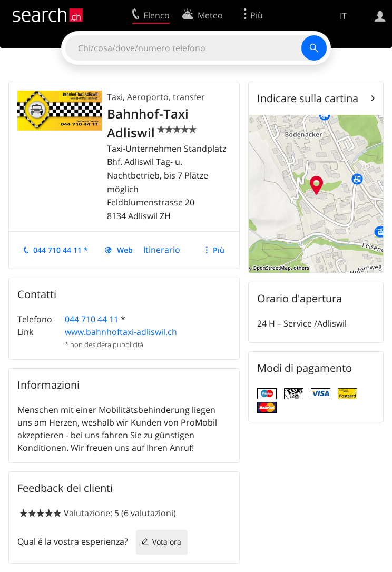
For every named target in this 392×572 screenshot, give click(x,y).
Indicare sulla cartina (308, 98)
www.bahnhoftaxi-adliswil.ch (121, 332)
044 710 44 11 (92, 319)
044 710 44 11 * (61, 250)
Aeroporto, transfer (166, 97)
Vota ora (167, 542)
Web (125, 250)
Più (219, 250)
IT (343, 16)
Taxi (115, 97)
